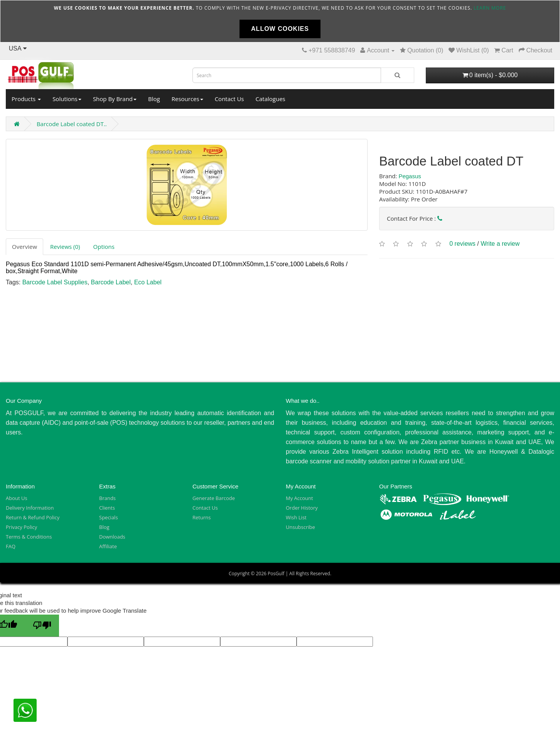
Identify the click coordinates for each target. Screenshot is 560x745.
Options (104, 247)
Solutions (67, 99)
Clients (107, 508)
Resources (187, 99)
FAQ (11, 546)
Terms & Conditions (29, 537)
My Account (299, 498)
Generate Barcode (214, 498)
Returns (202, 517)
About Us (17, 498)
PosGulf (276, 574)
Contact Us (229, 99)
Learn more (490, 8)
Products (26, 99)
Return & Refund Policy (33, 517)
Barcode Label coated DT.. (72, 124)
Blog (154, 99)
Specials (109, 517)
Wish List (296, 517)
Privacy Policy (21, 527)
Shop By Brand (115, 99)
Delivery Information (30, 508)
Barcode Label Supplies (55, 282)
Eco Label (148, 282)
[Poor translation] (42, 626)
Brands (107, 498)
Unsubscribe (300, 527)
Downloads (112, 537)
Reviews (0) (65, 247)
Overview (24, 247)
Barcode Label (111, 282)
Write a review (500, 244)
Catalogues (271, 99)
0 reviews (462, 244)
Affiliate (108, 546)
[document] (280, 21)
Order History (302, 508)
